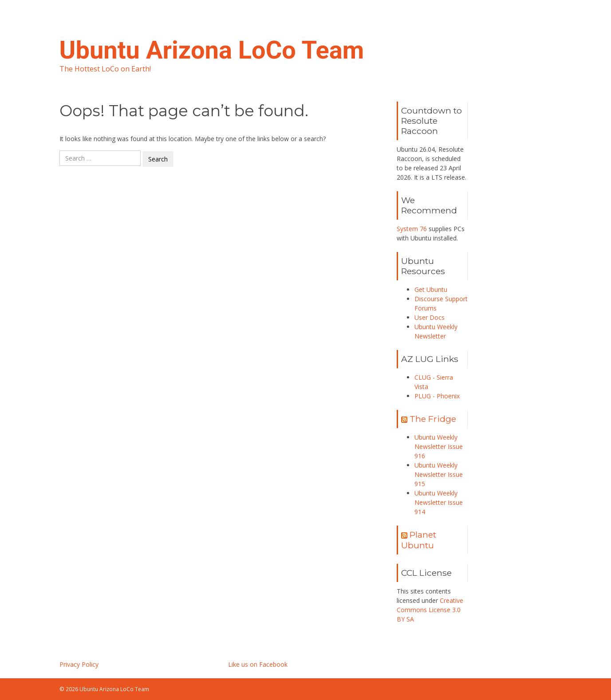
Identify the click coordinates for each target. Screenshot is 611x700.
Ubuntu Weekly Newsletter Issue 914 (439, 502)
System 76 (412, 229)
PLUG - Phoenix (437, 396)
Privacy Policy (79, 664)
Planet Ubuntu (419, 540)
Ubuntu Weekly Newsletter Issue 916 (439, 446)
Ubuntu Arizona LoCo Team (212, 50)
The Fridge (433, 419)
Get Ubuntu (431, 289)
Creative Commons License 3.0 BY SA (430, 610)
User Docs (430, 317)
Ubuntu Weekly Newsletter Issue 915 (439, 474)
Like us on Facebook (258, 664)
